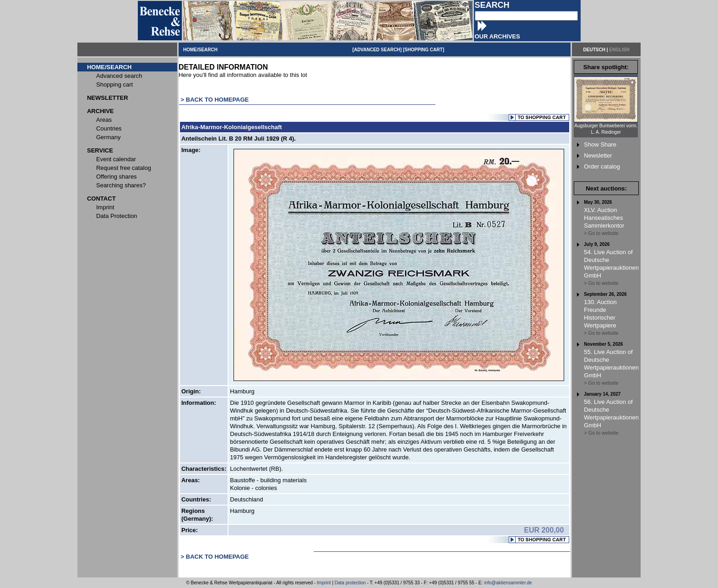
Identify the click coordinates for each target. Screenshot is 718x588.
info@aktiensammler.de (508, 583)
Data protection (350, 583)
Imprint (324, 583)
